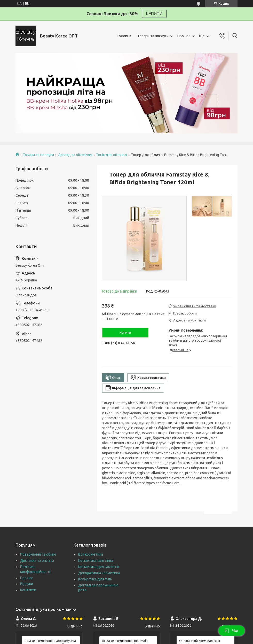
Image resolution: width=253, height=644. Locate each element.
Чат (232, 631)
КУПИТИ (154, 14)
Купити (125, 333)
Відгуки (27, 584)
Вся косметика (91, 554)
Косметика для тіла (95, 579)
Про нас (184, 36)
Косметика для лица (96, 561)
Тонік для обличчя (112, 155)
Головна (124, 36)
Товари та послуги (153, 36)
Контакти (28, 590)
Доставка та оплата (37, 561)
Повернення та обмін (38, 554)
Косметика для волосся (98, 567)
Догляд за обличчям (75, 155)
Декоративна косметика (99, 573)
